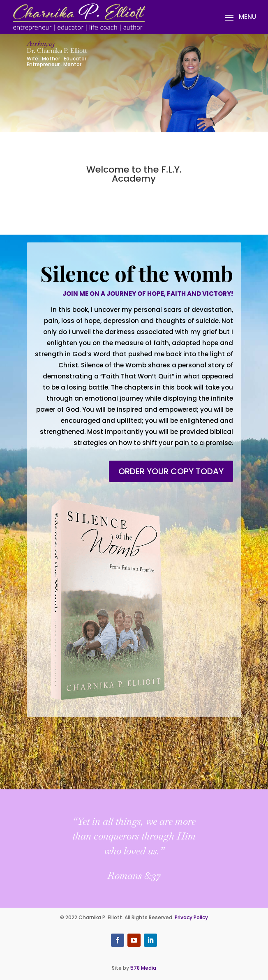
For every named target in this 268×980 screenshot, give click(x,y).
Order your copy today (171, 471)
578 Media (143, 968)
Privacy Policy (191, 917)
